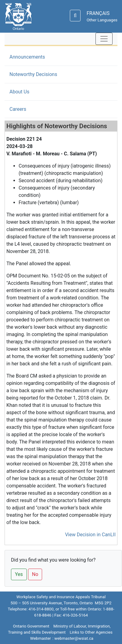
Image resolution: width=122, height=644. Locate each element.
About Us (19, 92)
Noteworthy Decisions (43, 74)
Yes (19, 574)
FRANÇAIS (98, 13)
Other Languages (102, 20)
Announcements (27, 57)
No (35, 574)
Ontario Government (31, 626)
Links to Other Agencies (91, 632)
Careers (18, 109)
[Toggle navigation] (104, 39)
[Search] (75, 16)
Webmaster (41, 638)
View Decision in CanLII (90, 535)
